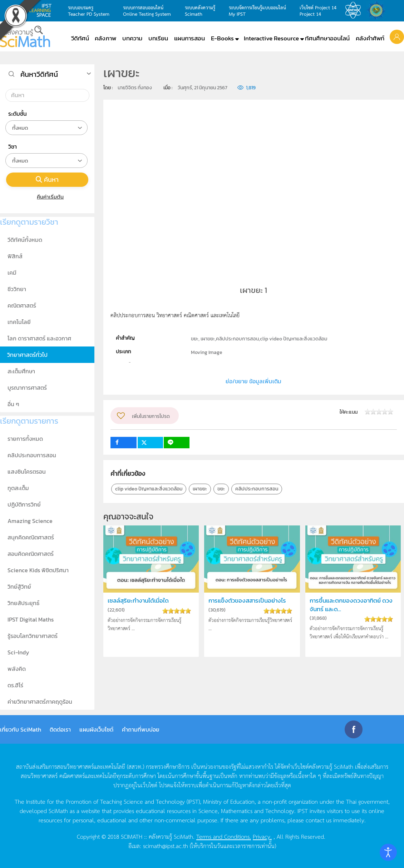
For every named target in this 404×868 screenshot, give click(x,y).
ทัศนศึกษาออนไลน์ (327, 38)
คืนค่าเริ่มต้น (47, 197)
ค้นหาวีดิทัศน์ (39, 74)
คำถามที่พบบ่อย (141, 729)
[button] (397, 36)
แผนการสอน (189, 38)
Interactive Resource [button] (271, 38)
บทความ (132, 38)
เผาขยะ (200, 489)
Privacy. (262, 836)
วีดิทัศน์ (80, 38)
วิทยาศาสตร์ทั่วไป (27, 355)
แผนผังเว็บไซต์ (96, 729)
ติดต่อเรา (60, 729)
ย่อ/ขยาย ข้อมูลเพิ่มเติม (253, 381)
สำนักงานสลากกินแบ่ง (378, 10)
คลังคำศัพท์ (370, 38)
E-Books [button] (222, 38)
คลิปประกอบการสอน (257, 489)
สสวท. (355, 10)
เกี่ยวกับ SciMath (21, 729)
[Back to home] (25, 36)
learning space (42, 10)
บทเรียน (158, 38)
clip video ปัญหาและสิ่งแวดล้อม (149, 489)
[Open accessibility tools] (388, 852)
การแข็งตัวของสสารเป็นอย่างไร (247, 601)
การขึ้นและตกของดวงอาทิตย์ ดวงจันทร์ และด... (351, 605)
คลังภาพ (105, 38)
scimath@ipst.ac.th (166, 845)
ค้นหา (47, 179)
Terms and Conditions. (224, 836)
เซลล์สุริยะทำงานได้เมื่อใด (138, 601)
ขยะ (221, 489)
